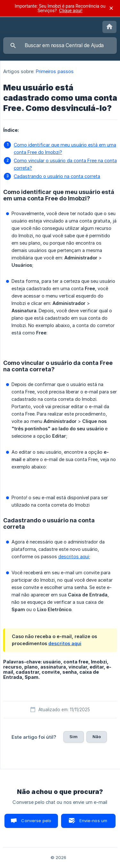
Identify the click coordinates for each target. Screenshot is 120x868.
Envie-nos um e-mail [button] (93, 823)
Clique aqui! (71, 11)
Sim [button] (73, 737)
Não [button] (97, 737)
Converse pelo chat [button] (36, 823)
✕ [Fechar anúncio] (111, 8)
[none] (109, 27)
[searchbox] (60, 46)
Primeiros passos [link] (55, 71)
